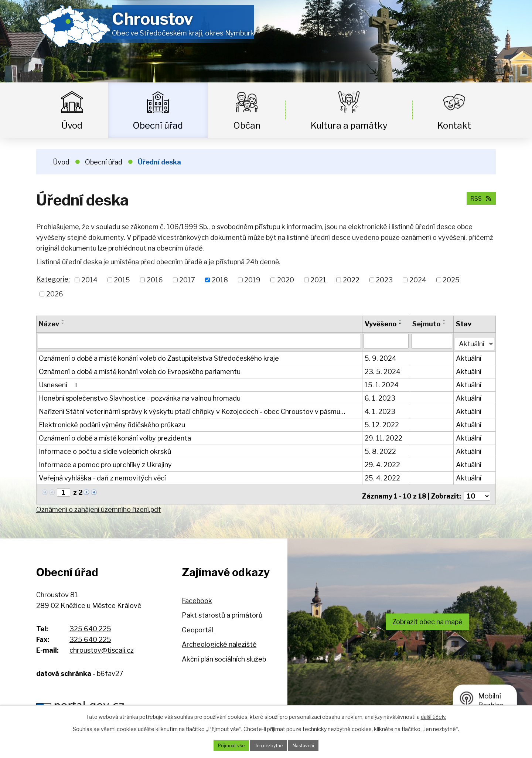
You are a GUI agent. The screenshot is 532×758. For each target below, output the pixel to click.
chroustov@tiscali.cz (102, 644)
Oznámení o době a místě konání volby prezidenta (115, 436)
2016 (155, 280)
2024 (418, 280)
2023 (384, 280)
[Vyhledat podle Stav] (475, 340)
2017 (187, 280)
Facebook (197, 595)
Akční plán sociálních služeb (224, 654)
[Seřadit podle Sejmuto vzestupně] (445, 320)
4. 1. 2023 (381, 409)
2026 (55, 294)
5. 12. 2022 (383, 422)
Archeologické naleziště (219, 639)
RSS (478, 198)
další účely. (434, 715)
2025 (451, 280)
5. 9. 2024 (381, 356)
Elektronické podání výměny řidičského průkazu (112, 422)
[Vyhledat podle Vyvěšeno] (387, 341)
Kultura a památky (349, 125)
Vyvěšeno (381, 324)
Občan (247, 125)
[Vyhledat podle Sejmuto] (432, 341)
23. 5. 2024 (383, 369)
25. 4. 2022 (383, 475)
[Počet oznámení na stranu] (477, 490)
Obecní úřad (158, 125)
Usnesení (60, 382)
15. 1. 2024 (382, 382)
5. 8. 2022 (381, 449)
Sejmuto (427, 324)
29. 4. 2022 (383, 462)
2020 (286, 280)
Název (49, 324)
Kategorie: (53, 279)
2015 (122, 280)
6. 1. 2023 (381, 396)
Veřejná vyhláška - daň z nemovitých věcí (102, 475)
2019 (252, 280)
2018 (220, 280)
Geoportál (197, 624)
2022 (351, 280)
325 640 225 (90, 623)
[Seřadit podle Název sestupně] (63, 323)
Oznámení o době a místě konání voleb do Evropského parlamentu (140, 369)
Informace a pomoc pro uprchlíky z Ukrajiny (105, 462)
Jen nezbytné (269, 745)
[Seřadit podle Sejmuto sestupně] (445, 323)
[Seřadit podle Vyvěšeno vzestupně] (401, 320)
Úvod (72, 125)
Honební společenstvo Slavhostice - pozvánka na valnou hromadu (140, 396)
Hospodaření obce (183, 702)
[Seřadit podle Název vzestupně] (63, 320)
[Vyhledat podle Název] (200, 341)
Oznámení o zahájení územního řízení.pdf (99, 504)
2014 (89, 280)
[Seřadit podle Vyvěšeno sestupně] (401, 323)
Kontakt (454, 125)
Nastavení (309, 745)
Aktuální (469, 356)
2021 (318, 280)
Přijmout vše (226, 745)
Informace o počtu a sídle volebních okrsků (105, 449)
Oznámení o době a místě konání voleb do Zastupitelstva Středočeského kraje (159, 356)
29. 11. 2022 (384, 436)
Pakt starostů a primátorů (222, 610)
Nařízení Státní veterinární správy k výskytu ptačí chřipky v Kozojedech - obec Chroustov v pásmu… (192, 409)
